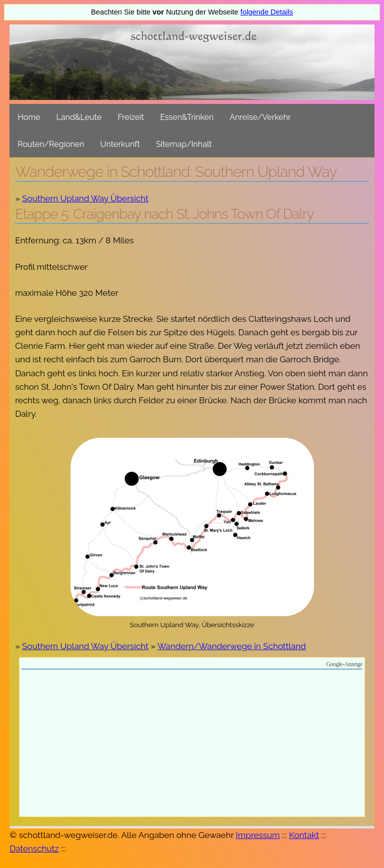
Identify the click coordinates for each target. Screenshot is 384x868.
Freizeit (131, 117)
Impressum (258, 835)
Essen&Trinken (187, 117)
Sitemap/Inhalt (184, 144)
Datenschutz (34, 849)
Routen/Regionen (51, 144)
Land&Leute (79, 117)
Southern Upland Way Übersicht (85, 198)
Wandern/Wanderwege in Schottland (232, 646)
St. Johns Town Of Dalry (245, 214)
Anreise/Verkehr (260, 117)
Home (29, 117)
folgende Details (267, 12)
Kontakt (304, 835)
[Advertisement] (192, 745)
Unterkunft (120, 144)
